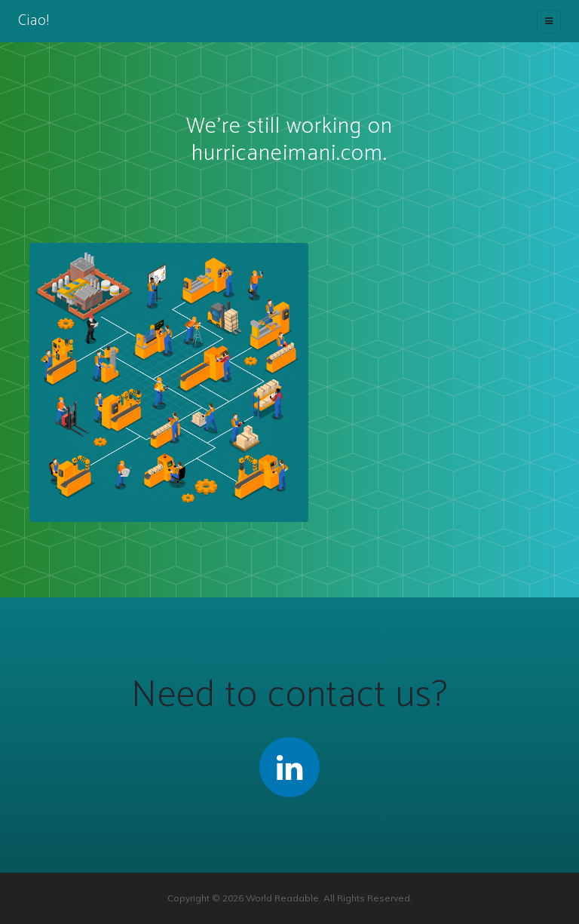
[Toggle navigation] (549, 21)
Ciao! (34, 21)
